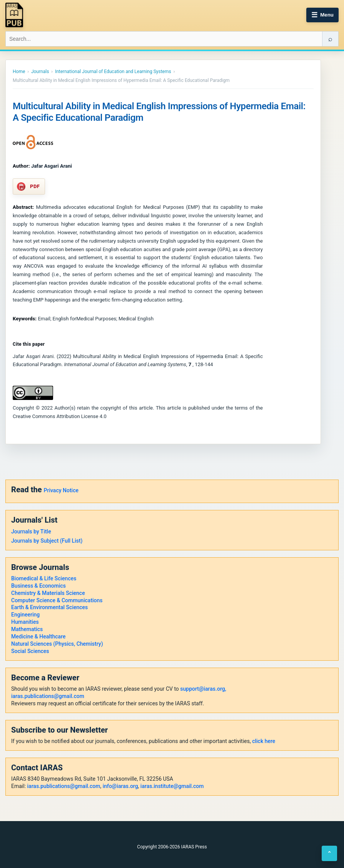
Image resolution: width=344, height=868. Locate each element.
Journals (40, 72)
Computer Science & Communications (57, 600)
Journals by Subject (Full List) (47, 541)
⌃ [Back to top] (329, 853)
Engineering (25, 615)
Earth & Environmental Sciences (49, 607)
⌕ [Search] (330, 39)
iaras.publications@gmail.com (48, 696)
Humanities (25, 622)
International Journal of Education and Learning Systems (113, 72)
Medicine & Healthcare (38, 636)
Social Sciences (30, 651)
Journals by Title (31, 531)
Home (19, 72)
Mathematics (27, 629)
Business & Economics (38, 586)
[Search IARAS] (164, 39)
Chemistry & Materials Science (48, 593)
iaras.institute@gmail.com (172, 786)
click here (264, 741)
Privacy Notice (61, 490)
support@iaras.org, (203, 689)
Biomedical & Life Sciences (44, 578)
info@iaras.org (120, 786)
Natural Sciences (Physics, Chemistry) (57, 644)
